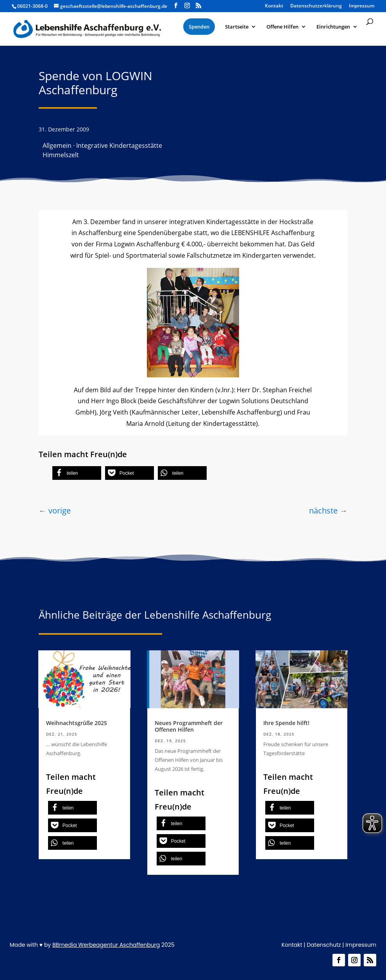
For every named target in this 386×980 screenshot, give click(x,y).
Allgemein (57, 145)
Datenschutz (324, 945)
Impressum (362, 6)
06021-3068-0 (32, 6)
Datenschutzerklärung (316, 6)
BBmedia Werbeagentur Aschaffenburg (106, 945)
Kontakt (274, 6)
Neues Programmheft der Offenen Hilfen (189, 726)
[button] (77, 473)
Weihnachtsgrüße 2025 (77, 723)
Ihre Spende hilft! (286, 723)
